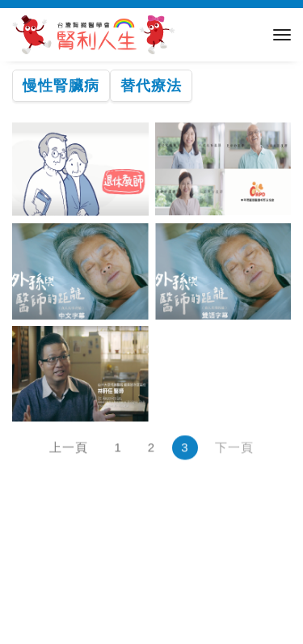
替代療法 (151, 86)
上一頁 (69, 449)
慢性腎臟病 (61, 86)
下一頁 (234, 449)
